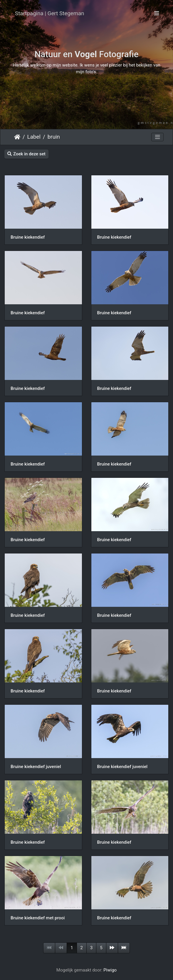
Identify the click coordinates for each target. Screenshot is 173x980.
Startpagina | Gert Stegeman (50, 13)
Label (34, 137)
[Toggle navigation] (157, 13)
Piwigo (110, 970)
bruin (54, 137)
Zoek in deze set (26, 154)
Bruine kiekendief (28, 237)
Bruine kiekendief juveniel (36, 767)
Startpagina (17, 137)
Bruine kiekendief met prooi (38, 918)
